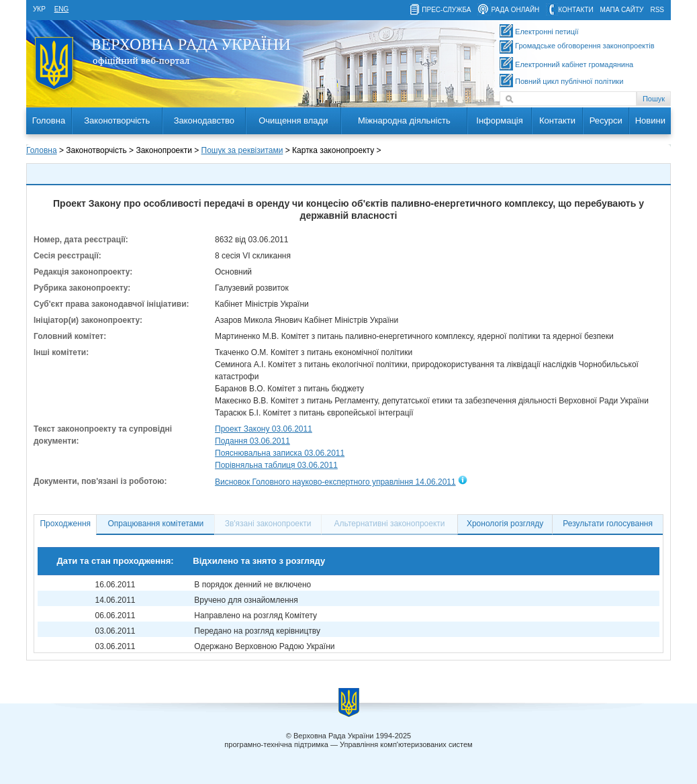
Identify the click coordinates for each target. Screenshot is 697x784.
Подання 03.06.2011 (252, 441)
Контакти (557, 120)
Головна (49, 120)
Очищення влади (293, 120)
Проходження (65, 524)
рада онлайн (515, 10)
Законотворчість (117, 120)
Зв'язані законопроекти (268, 524)
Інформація (500, 120)
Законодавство (204, 120)
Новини (650, 120)
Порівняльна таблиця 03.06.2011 (276, 465)
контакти (575, 10)
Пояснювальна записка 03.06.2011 (280, 453)
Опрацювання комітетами (156, 524)
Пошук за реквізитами (242, 150)
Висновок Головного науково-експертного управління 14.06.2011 (335, 482)
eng (62, 9)
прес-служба (446, 10)
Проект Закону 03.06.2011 (264, 429)
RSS (657, 10)
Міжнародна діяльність (404, 120)
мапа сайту (622, 10)
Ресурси (606, 120)
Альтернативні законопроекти (390, 524)
